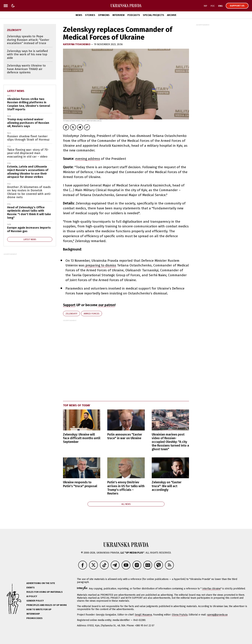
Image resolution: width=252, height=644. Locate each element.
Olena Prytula (180, 615)
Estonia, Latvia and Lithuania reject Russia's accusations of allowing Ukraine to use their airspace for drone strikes (28, 172)
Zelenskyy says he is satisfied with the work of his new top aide (27, 54)
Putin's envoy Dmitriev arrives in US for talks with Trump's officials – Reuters (126, 488)
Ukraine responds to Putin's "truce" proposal (80, 484)
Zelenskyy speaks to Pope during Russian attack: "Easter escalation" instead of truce (28, 40)
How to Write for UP (39, 609)
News (79, 15)
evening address (88, 159)
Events (31, 588)
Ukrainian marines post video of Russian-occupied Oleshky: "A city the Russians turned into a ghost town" (170, 442)
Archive (172, 15)
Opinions (104, 15)
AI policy (32, 596)
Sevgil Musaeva (143, 615)
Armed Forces (92, 314)
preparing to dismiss (100, 265)
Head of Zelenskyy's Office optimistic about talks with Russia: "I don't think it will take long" (29, 213)
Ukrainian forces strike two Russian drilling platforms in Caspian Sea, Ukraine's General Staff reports (29, 104)
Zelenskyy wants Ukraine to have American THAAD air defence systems (26, 69)
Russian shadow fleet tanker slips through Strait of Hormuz (28, 138)
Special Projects (153, 15)
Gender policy (35, 601)
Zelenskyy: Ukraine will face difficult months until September (82, 438)
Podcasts (134, 15)
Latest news (16, 91)
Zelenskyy (71, 314)
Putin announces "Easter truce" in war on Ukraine (125, 436)
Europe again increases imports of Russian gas (29, 229)
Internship (33, 614)
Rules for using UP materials (45, 592)
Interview (118, 15)
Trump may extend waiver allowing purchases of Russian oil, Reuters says (28, 123)
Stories (90, 15)
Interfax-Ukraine (211, 589)
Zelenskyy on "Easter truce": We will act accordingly (167, 486)
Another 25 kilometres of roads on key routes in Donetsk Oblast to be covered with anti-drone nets (29, 192)
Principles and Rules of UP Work (47, 605)
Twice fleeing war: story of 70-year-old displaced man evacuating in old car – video (28, 153)
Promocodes (34, 618)
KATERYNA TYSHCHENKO (77, 44)
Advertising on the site (41, 583)
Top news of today (77, 405)
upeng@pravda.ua (217, 615)
